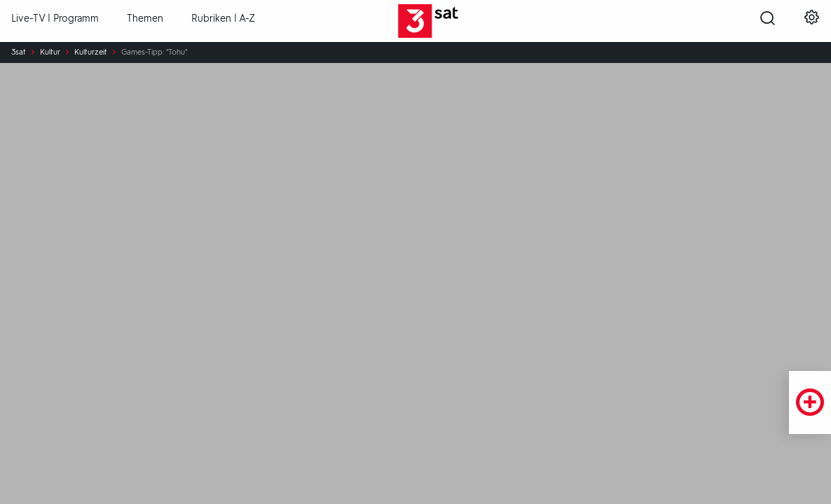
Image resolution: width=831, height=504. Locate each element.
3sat (19, 52)
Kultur (50, 52)
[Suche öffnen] (768, 22)
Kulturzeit (91, 52)
